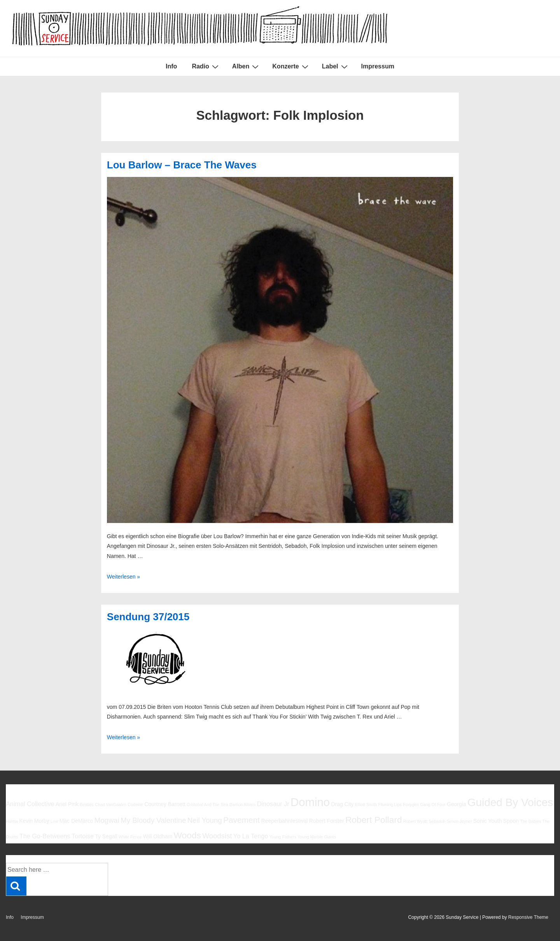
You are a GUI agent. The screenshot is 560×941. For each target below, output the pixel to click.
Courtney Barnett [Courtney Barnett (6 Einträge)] (165, 804)
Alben (246, 66)
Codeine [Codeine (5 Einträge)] (135, 805)
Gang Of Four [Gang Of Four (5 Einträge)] (433, 805)
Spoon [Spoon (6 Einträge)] (511, 821)
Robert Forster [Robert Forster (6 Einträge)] (327, 821)
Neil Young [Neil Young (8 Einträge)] (205, 820)
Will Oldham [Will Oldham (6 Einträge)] (158, 836)
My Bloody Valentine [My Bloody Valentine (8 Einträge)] (153, 820)
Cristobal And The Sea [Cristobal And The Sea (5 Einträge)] (207, 805)
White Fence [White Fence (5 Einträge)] (130, 837)
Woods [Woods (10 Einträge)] (187, 835)
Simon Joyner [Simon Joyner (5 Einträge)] (459, 821)
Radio (206, 66)
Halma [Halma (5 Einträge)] (12, 821)
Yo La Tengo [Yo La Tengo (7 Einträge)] (251, 836)
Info (171, 66)
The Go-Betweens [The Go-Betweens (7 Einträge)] (45, 836)
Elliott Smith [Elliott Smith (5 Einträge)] (366, 805)
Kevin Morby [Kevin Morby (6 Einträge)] (34, 821)
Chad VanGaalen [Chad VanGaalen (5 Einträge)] (111, 805)
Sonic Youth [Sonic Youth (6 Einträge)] (488, 821)
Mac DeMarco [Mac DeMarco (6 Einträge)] (76, 821)
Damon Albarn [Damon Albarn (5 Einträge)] (243, 805)
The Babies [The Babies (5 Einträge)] (530, 821)
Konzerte (291, 66)
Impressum (378, 66)
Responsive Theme (528, 917)
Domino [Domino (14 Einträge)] (310, 802)
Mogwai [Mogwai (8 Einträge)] (107, 820)
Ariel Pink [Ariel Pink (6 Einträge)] (67, 804)
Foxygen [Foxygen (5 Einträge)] (411, 805)
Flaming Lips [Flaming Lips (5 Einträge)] (390, 805)
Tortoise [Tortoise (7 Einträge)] (83, 836)
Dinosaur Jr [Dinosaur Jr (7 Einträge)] (273, 804)
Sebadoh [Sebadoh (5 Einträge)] (437, 821)
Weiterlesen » (123, 577)
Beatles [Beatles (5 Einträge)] (87, 805)
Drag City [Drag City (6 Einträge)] (342, 804)
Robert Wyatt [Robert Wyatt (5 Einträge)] (415, 821)
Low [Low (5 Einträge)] (54, 821)
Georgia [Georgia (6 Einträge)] (457, 804)
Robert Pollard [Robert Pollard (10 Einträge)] (374, 820)
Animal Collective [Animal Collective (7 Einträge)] (30, 804)
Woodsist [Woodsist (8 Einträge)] (217, 836)
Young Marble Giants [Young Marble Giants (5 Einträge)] (317, 837)
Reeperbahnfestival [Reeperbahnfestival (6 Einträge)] (284, 821)
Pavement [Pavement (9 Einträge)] (241, 820)
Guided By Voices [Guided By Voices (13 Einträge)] (510, 802)
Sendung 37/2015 (148, 617)
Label (336, 66)
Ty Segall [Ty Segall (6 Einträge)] (106, 836)
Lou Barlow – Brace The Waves (182, 165)
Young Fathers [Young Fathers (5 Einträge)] (283, 837)
